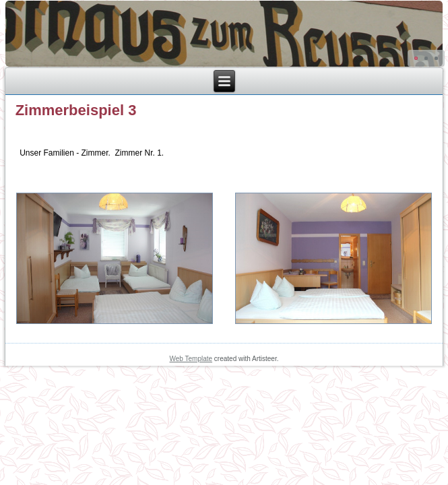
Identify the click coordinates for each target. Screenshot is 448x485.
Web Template (191, 359)
